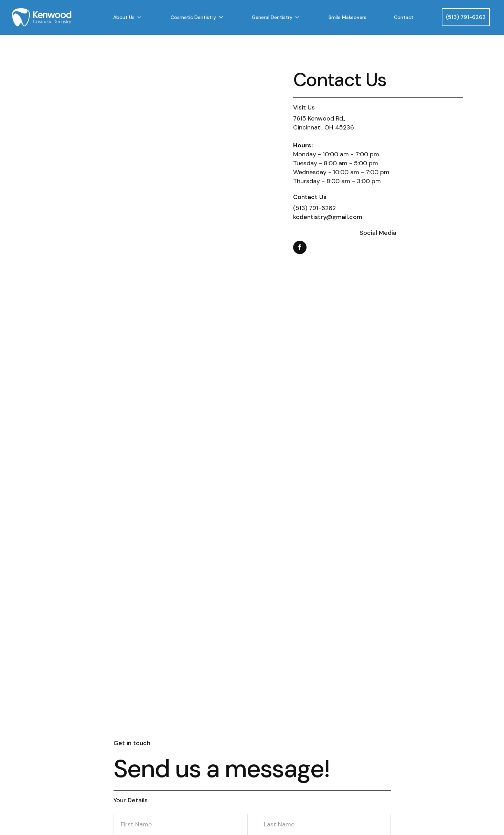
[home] (52, 17)
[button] (128, 17)
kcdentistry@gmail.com (328, 217)
